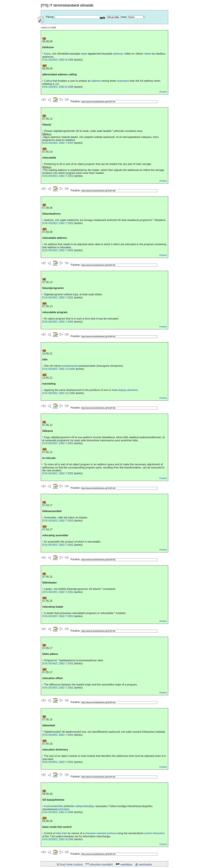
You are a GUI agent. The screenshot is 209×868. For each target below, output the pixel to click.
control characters (154, 833)
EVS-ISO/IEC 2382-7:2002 (58, 143)
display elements (128, 390)
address (96, 81)
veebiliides (126, 864)
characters (123, 81)
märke (147, 54)
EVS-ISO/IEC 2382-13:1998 (59, 369)
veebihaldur (145, 864)
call (57, 84)
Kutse (47, 54)
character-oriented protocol (100, 833)
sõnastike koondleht (101, 864)
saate (84, 54)
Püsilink (163, 92)
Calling (48, 81)
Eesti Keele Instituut (71, 864)
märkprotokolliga (84, 806)
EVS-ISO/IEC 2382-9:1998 (58, 60)
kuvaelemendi (69, 366)
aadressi (118, 54)
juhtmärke (64, 809)
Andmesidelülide (53, 806)
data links (62, 833)
